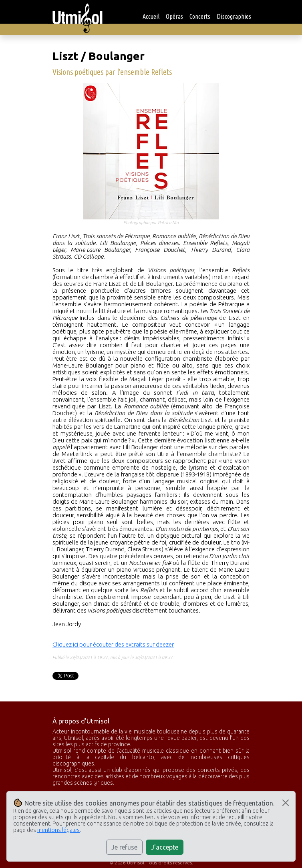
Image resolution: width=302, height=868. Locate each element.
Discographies (234, 16)
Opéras (174, 16)
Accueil (151, 16)
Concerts (200, 16)
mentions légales (58, 830)
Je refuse (124, 847)
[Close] (286, 803)
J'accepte (165, 847)
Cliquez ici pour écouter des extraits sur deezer (113, 644)
